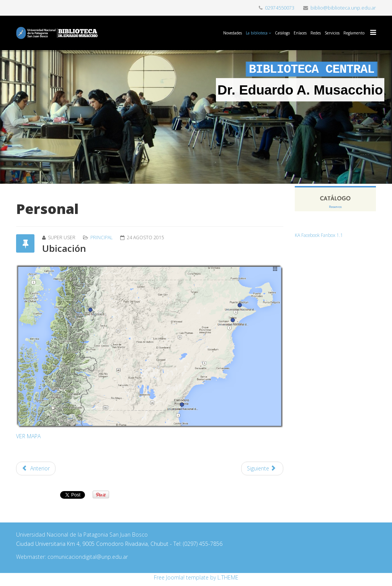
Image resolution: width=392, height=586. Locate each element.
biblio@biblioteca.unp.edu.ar (343, 8)
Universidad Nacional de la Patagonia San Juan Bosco (82, 535)
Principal (101, 238)
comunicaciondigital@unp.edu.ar (88, 557)
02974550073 (280, 8)
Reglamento (354, 33)
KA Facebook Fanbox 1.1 (319, 235)
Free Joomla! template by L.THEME (196, 577)
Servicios (332, 33)
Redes (316, 33)
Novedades (233, 33)
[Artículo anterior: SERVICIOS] (36, 468)
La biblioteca (257, 33)
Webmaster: (32, 557)
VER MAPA (28, 436)
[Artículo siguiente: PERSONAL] (262, 468)
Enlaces (300, 33)
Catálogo (282, 33)
